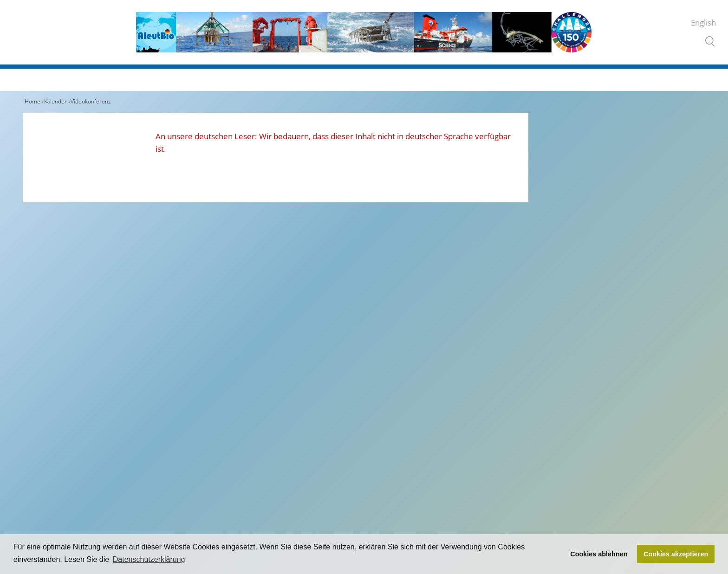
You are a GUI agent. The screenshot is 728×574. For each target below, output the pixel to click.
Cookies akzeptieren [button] (676, 554)
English (703, 23)
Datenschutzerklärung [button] (149, 559)
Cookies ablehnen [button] (599, 554)
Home (32, 101)
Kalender (55, 101)
